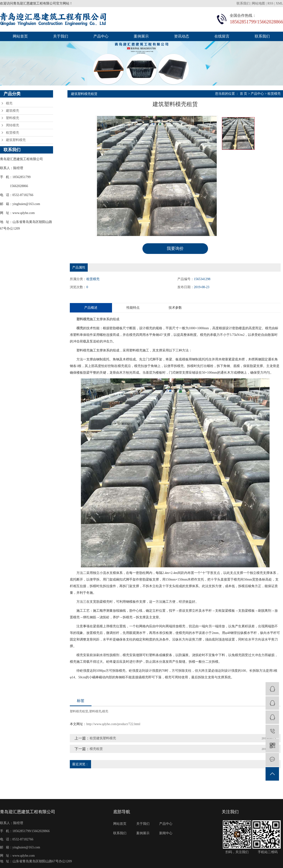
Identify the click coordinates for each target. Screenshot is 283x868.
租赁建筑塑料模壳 (103, 738)
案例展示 (141, 36)
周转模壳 (12, 125)
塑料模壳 (12, 118)
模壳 (9, 103)
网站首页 (20, 36)
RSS (270, 3)
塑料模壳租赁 (79, 711)
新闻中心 (166, 833)
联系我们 (244, 3)
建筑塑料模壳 (16, 140)
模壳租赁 (96, 749)
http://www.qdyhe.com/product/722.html (113, 724)
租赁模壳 (12, 133)
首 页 (244, 94)
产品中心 (101, 36)
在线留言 (222, 36)
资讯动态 (182, 36)
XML (279, 3)
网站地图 (258, 3)
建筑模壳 (12, 111)
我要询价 (175, 248)
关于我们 (61, 36)
